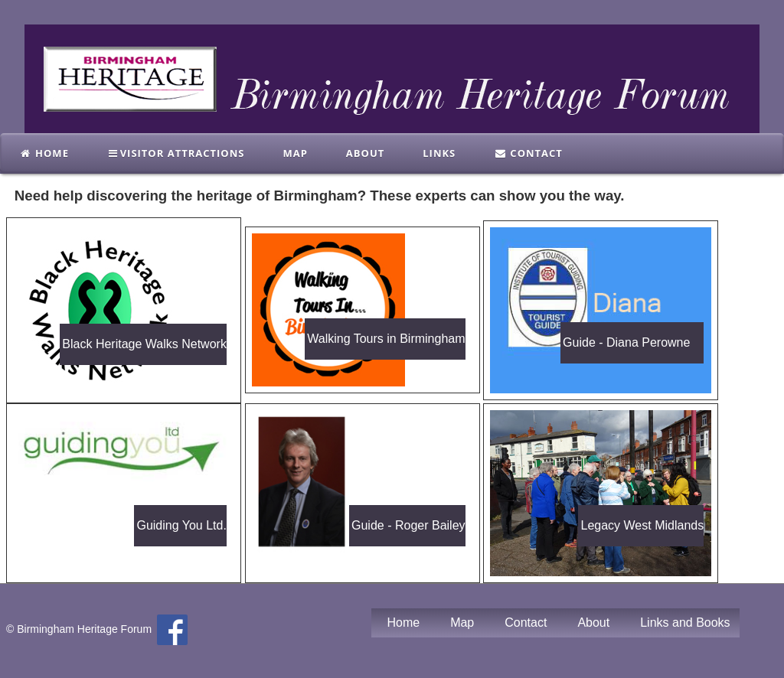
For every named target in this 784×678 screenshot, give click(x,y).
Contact (528, 153)
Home (44, 153)
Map (295, 153)
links (439, 153)
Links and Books (685, 623)
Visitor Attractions (176, 153)
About (365, 153)
